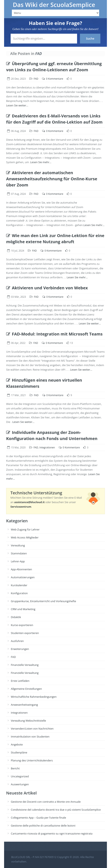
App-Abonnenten (21, 569)
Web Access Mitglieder (25, 537)
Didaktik (16, 617)
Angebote (17, 744)
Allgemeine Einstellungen (26, 689)
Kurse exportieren (22, 625)
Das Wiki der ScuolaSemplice (54, 5)
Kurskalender (19, 585)
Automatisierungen (23, 577)
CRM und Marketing (23, 609)
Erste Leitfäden (20, 681)
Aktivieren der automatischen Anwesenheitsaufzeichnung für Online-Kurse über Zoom (52, 179)
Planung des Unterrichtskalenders (32, 760)
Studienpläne (19, 752)
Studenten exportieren (25, 633)
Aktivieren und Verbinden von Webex (47, 288)
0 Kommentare (54, 79)
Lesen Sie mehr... (41, 162)
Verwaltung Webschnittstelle (28, 721)
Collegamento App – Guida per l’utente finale (38, 818)
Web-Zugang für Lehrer (25, 529)
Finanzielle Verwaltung (25, 665)
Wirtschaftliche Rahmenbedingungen (34, 697)
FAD (36, 79)
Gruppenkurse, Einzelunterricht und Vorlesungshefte (43, 601)
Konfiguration (19, 593)
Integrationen (47, 447)
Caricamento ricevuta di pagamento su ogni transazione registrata (52, 833)
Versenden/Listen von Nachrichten (32, 729)
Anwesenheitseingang (24, 705)
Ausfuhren (17, 641)
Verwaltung (18, 545)
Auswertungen (20, 784)
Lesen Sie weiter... (17, 105)
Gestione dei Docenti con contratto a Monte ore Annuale (46, 802)
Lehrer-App (18, 561)
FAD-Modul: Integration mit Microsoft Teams (54, 334)
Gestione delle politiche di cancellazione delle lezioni (43, 826)
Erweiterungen (20, 649)
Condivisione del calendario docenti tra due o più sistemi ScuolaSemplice (56, 810)
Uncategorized (20, 776)
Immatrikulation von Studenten (30, 737)
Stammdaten (19, 553)
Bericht (15, 768)
